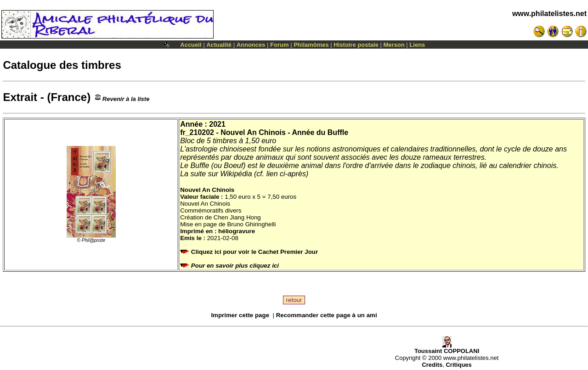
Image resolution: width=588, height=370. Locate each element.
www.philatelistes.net (549, 14)
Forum (279, 45)
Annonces (251, 45)
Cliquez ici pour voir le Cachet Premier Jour (250, 252)
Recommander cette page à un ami (327, 315)
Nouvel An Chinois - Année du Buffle (284, 132)
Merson (394, 45)
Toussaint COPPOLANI (447, 348)
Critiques (458, 365)
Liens (417, 45)
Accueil (191, 45)
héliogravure (237, 231)
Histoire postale (356, 45)
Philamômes (311, 45)
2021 (217, 124)
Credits (432, 365)
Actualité (219, 45)
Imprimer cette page (240, 315)
